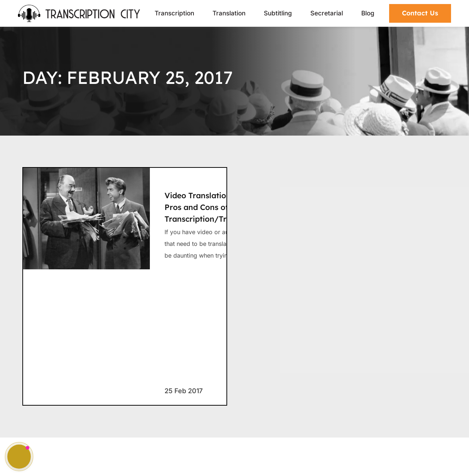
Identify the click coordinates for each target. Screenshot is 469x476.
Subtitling (278, 13)
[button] (19, 457)
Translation (229, 13)
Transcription (174, 13)
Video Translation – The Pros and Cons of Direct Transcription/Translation (213, 207)
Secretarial (327, 13)
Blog (368, 13)
